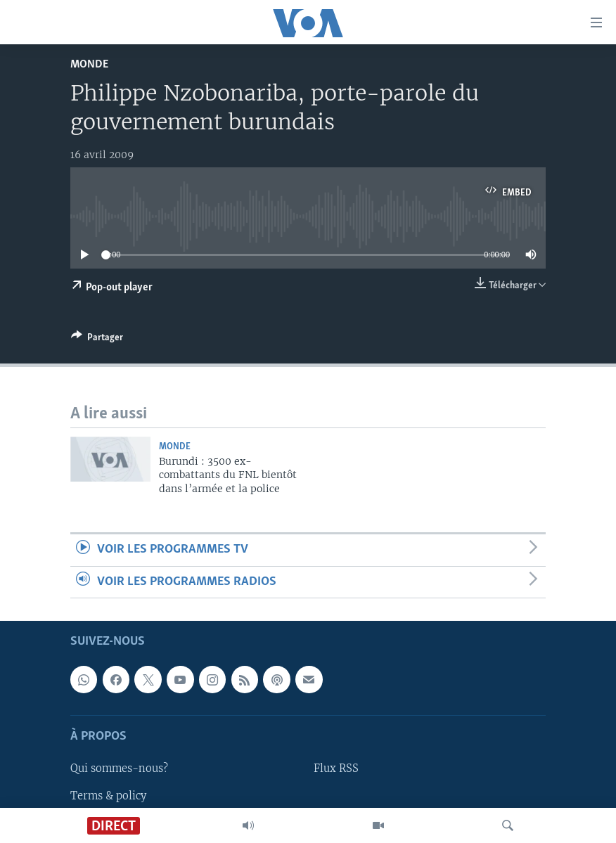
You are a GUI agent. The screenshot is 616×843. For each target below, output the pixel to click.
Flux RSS (336, 768)
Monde (89, 64)
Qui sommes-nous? (119, 768)
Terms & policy (108, 795)
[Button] (97, 340)
